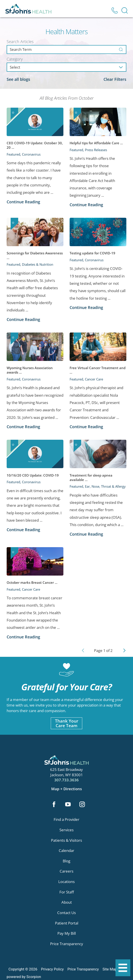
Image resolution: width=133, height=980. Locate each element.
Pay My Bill (67, 934)
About (67, 903)
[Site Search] (125, 10)
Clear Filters (115, 79)
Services (66, 830)
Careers (66, 872)
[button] (123, 968)
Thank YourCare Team (67, 723)
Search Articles (20, 42)
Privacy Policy (52, 970)
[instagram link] (82, 805)
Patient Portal (67, 924)
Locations (66, 882)
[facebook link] (54, 805)
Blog (66, 861)
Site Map (110, 970)
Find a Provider (66, 820)
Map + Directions (66, 789)
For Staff (67, 892)
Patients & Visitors (66, 840)
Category (15, 59)
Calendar (66, 851)
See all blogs (18, 79)
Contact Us (66, 913)
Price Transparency (67, 944)
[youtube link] (68, 805)
